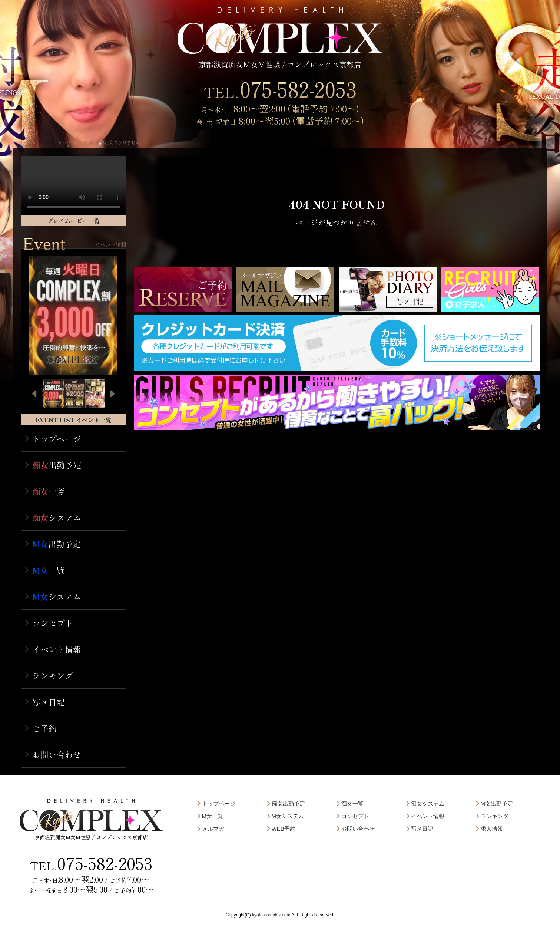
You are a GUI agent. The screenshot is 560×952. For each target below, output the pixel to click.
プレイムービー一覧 (73, 221)
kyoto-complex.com (271, 915)
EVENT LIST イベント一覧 (73, 420)
